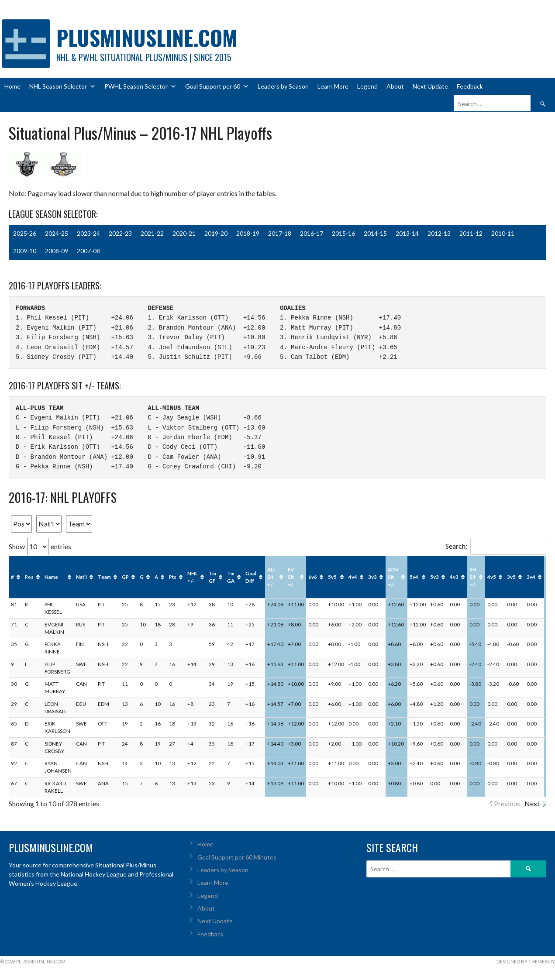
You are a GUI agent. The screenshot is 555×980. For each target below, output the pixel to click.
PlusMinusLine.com (147, 37)
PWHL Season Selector (140, 86)
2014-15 (375, 233)
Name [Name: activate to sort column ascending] (51, 577)
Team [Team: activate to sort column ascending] (104, 577)
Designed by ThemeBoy (526, 961)
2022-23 (120, 233)
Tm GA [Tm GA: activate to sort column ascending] (231, 577)
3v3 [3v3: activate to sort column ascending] (372, 577)
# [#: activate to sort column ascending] (12, 577)
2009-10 (25, 251)
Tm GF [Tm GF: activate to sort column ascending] (212, 577)
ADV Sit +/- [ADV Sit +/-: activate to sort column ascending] (393, 577)
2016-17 (312, 233)
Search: (496, 546)
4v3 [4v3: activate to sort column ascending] (454, 577)
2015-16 (343, 233)
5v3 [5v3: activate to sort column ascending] (434, 577)
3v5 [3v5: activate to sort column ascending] (511, 577)
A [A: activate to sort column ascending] (156, 577)
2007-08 (88, 251)
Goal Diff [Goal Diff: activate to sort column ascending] (251, 577)
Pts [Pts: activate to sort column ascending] (173, 577)
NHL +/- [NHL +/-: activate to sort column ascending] (193, 577)
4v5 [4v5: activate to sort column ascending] (492, 577)
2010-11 (503, 233)
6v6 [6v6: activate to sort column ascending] (313, 577)
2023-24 (88, 233)
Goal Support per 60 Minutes (237, 857)
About (395, 86)
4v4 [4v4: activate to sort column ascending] (353, 577)
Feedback (470, 86)
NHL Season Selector (62, 86)
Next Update (430, 86)
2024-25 (57, 233)
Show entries (40, 546)
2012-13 (439, 233)
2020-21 (184, 233)
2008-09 (57, 251)
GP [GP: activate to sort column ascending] (125, 577)
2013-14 (407, 233)
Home (12, 86)
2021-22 (152, 233)
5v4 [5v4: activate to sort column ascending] (414, 577)
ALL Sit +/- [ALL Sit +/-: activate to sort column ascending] (272, 577)
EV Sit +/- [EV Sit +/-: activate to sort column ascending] (291, 577)
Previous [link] (507, 803)
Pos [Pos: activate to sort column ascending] (29, 577)
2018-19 (248, 233)
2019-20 (216, 233)
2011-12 (471, 233)
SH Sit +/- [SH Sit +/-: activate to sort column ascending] (473, 577)
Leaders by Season (283, 86)
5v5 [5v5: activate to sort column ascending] (332, 577)
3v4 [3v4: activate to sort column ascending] (531, 577)
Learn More (333, 86)
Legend (367, 86)
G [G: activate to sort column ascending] (142, 577)
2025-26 (25, 233)
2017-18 (280, 233)
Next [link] (532, 803)
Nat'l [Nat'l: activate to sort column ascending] (81, 577)
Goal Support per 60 (217, 86)
